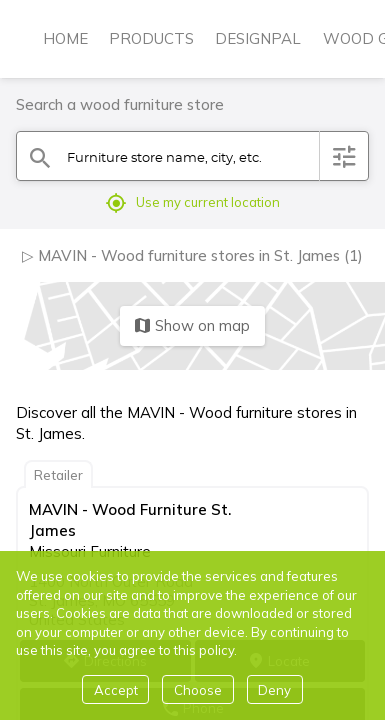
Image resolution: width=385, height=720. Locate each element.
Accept (116, 690)
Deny (274, 690)
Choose (198, 690)
